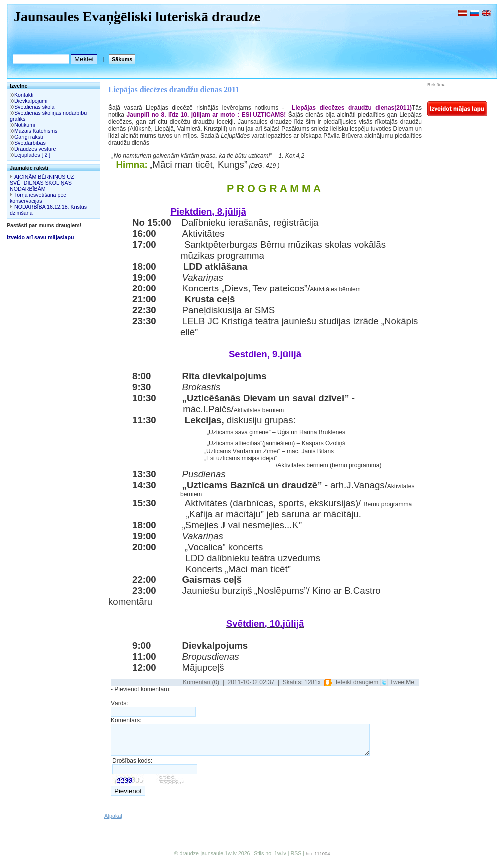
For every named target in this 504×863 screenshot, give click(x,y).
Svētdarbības (30, 143)
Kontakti (24, 95)
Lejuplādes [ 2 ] (32, 155)
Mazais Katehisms (36, 131)
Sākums (122, 59)
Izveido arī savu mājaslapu (40, 237)
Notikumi (25, 125)
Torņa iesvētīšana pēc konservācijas (38, 198)
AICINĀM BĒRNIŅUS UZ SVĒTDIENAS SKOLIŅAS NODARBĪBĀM (42, 183)
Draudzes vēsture (35, 149)
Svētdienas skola (35, 107)
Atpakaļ (113, 816)
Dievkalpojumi (31, 101)
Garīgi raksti (29, 137)
